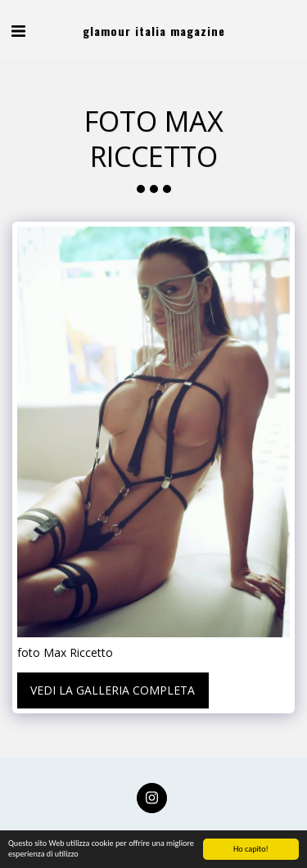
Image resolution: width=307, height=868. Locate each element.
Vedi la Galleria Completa (113, 690)
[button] (18, 31)
